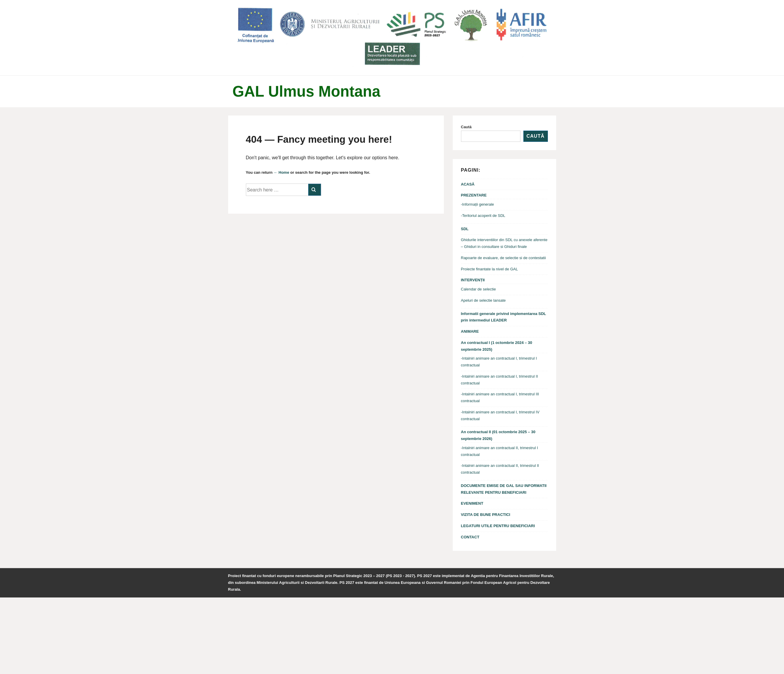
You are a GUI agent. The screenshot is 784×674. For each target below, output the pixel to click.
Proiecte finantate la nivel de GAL (490, 269)
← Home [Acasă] (281, 172)
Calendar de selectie (479, 289)
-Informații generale (478, 204)
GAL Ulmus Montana (307, 91)
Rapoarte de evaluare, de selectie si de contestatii (504, 258)
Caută (466, 127)
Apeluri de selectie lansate (483, 300)
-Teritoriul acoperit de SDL (483, 216)
